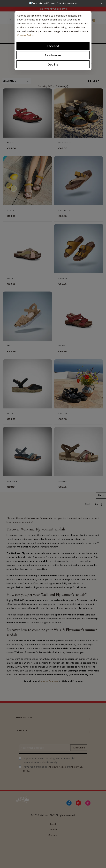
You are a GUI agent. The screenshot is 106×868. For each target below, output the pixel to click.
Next (101, 495)
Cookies (53, 830)
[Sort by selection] (17, 81)
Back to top (95, 504)
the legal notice (58, 767)
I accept (53, 46)
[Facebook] (69, 803)
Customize (53, 55)
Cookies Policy (25, 35)
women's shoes (50, 681)
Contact (21, 731)
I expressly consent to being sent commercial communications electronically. (49, 760)
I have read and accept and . (53, 769)
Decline (53, 64)
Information (24, 717)
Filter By (95, 81)
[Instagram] (88, 803)
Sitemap (53, 835)
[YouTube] (78, 803)
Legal (53, 824)
